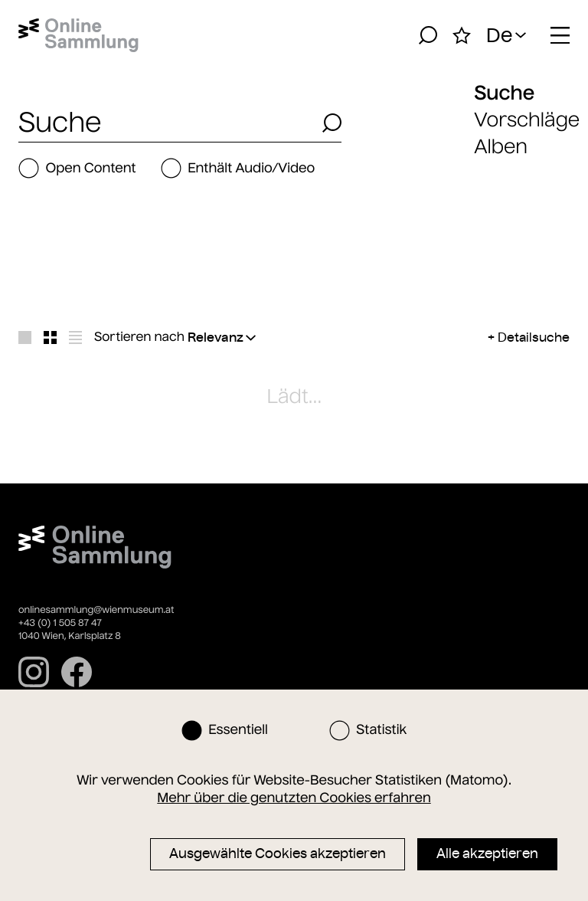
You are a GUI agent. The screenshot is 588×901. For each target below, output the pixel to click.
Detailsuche (534, 337)
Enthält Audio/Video (238, 168)
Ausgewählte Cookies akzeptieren (278, 853)
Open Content (77, 168)
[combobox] (166, 123)
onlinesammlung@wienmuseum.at (96, 610)
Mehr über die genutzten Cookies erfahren (294, 798)
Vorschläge (527, 120)
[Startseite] (78, 35)
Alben (501, 147)
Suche (504, 93)
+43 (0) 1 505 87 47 (60, 623)
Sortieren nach (139, 337)
